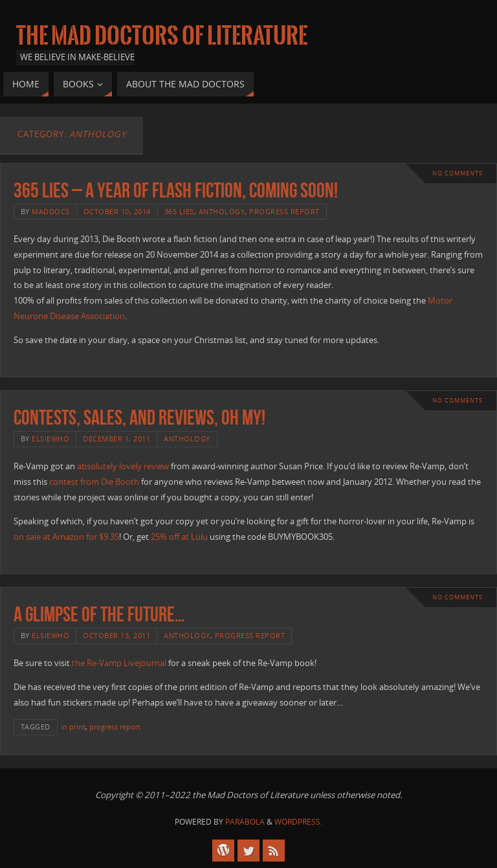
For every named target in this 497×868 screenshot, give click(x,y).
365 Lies (179, 211)
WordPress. (298, 822)
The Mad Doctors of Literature (162, 36)
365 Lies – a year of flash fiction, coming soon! (176, 190)
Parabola (245, 822)
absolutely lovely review (123, 466)
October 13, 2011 (116, 635)
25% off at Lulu (179, 537)
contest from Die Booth (94, 482)
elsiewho (50, 439)
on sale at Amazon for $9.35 (66, 537)
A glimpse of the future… (99, 614)
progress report (284, 211)
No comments (458, 173)
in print (73, 727)
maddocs (51, 211)
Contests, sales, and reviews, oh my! (139, 417)
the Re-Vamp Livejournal (119, 663)
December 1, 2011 (116, 439)
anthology (222, 211)
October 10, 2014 (117, 211)
